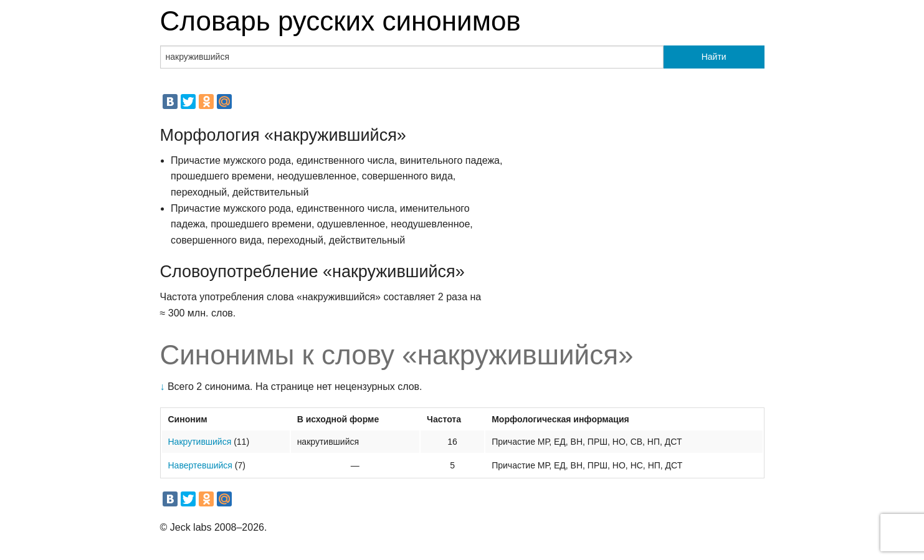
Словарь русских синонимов (341, 21)
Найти (714, 57)
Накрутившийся (200, 442)
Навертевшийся (200, 465)
